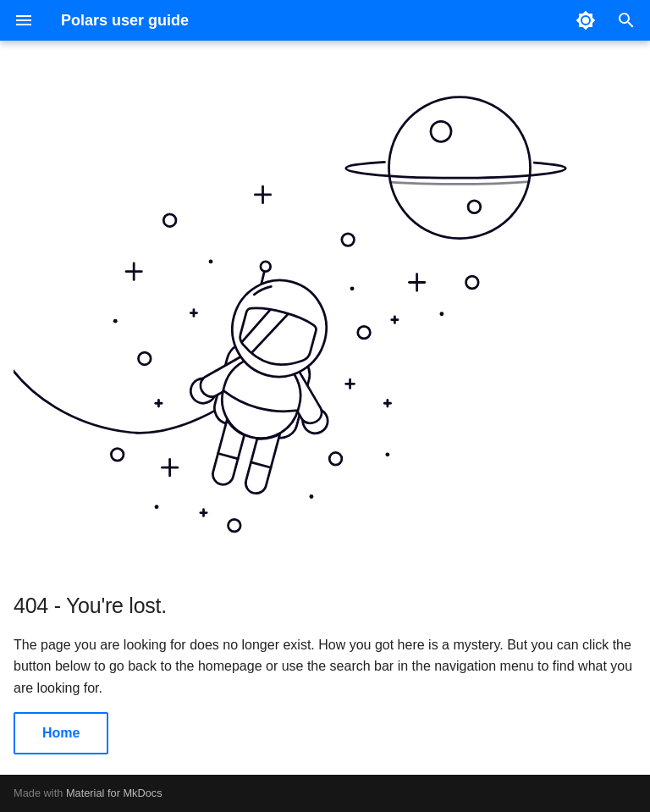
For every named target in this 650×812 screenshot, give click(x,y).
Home (61, 733)
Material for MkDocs (114, 793)
